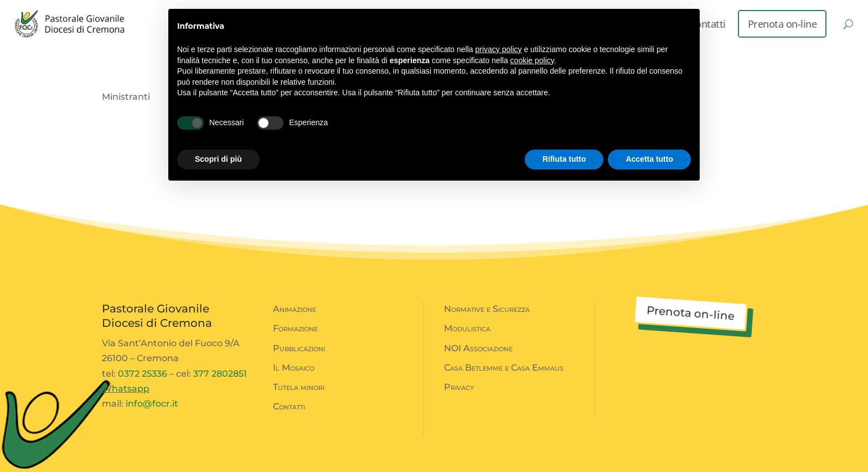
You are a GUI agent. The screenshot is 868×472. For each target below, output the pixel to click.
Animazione (294, 309)
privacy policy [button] (499, 49)
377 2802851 (220, 374)
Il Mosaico (294, 368)
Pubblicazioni (299, 348)
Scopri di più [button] (218, 159)
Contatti (289, 406)
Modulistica (467, 328)
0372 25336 (143, 374)
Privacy (459, 387)
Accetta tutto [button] (649, 159)
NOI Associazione (478, 348)
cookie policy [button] (532, 60)
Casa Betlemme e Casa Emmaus (504, 368)
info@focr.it (152, 404)
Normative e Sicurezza (487, 309)
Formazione (295, 328)
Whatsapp (126, 389)
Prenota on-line (782, 24)
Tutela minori (299, 387)
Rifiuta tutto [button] (564, 159)
